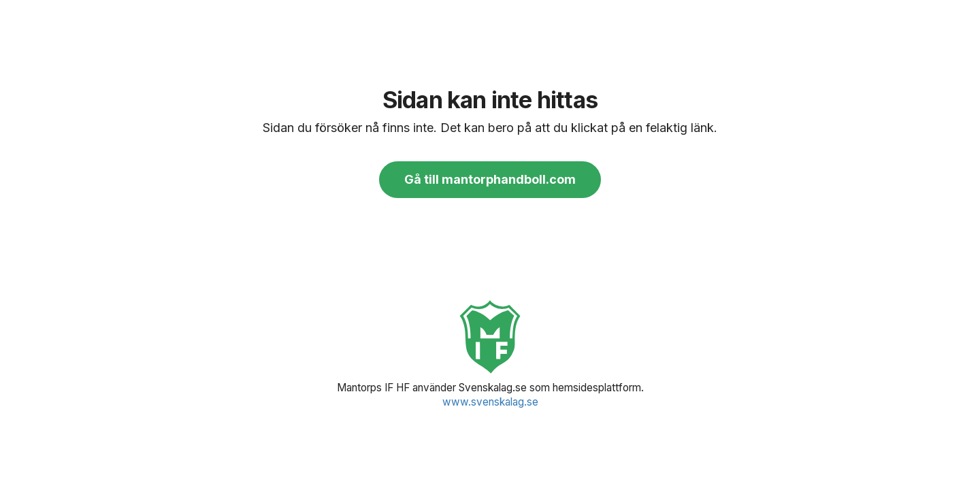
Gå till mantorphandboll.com (490, 179)
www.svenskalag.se (490, 402)
